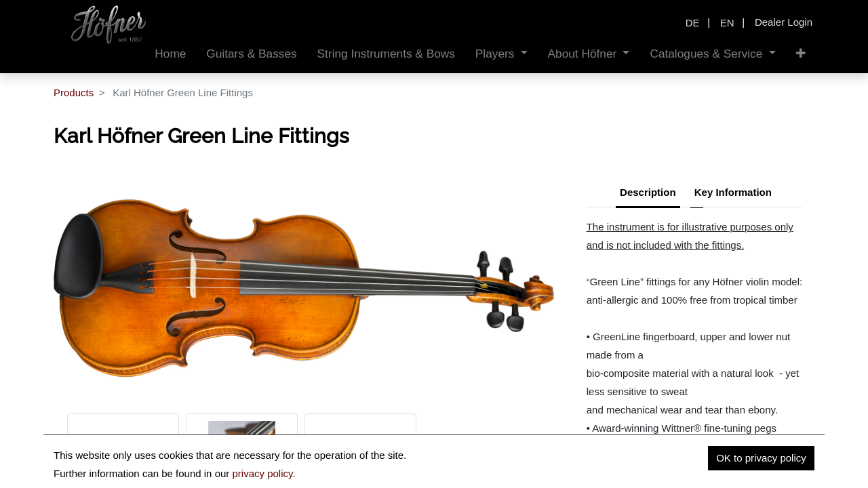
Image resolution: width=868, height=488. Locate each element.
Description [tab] (648, 192)
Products (74, 93)
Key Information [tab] (733, 192)
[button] (801, 54)
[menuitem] (170, 54)
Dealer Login (784, 22)
